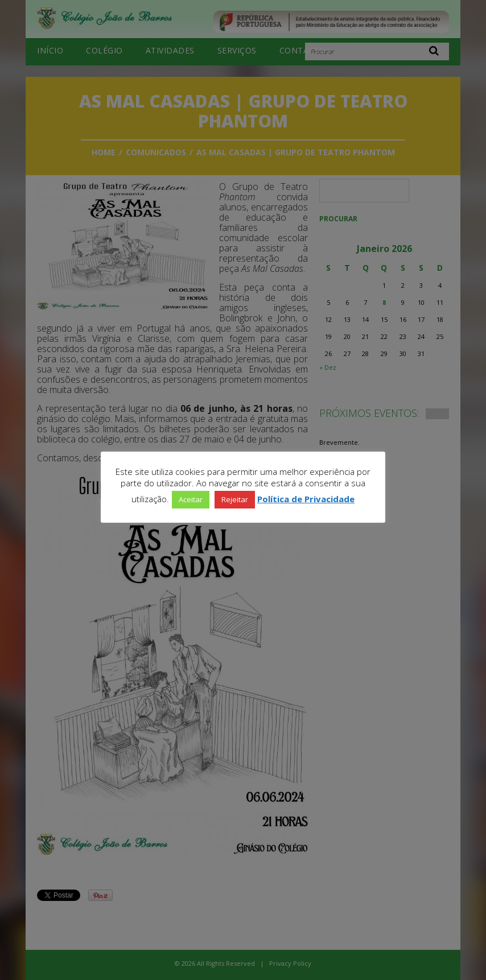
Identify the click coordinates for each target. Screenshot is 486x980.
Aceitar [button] (191, 499)
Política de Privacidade (306, 499)
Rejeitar (235, 499)
